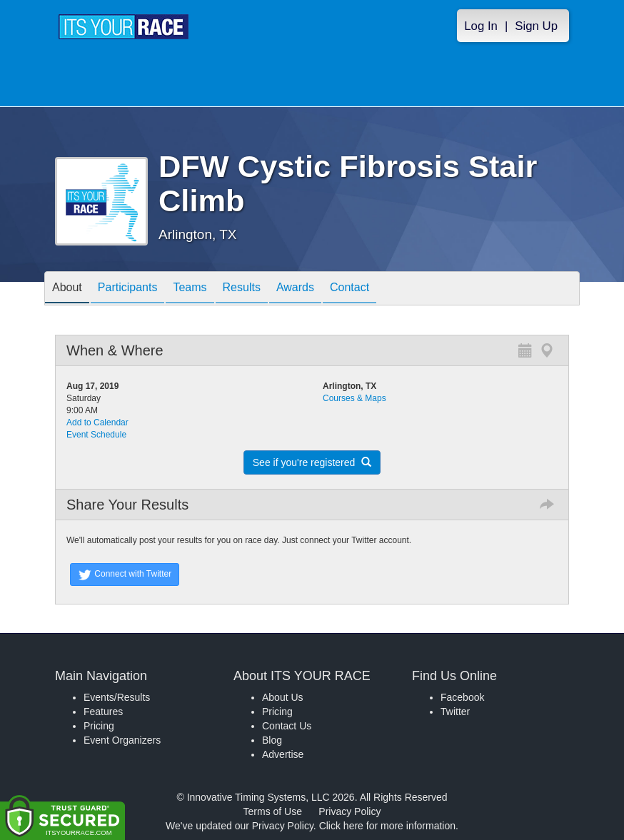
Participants (128, 289)
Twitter (455, 712)
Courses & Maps (354, 398)
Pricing (99, 726)
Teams (190, 289)
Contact (349, 289)
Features (103, 712)
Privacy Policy (349, 811)
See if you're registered (312, 462)
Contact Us (287, 726)
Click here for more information (387, 826)
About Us (283, 697)
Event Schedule (96, 435)
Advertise (283, 754)
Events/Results (117, 697)
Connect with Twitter (125, 575)
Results (242, 289)
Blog (272, 740)
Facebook (462, 697)
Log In (481, 26)
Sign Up (536, 26)
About (67, 289)
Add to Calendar (97, 422)
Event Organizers (122, 740)
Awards (295, 289)
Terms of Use (273, 811)
